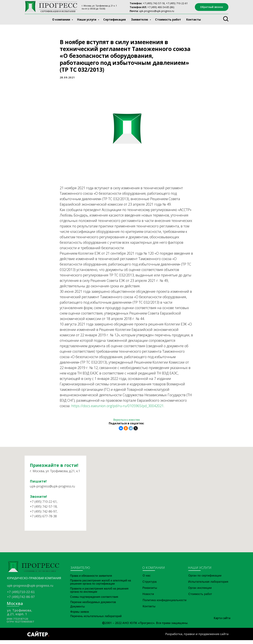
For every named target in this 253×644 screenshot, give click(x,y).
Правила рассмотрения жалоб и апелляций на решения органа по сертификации (100, 586)
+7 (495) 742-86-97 (43, 521)
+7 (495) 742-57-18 (154, 3)
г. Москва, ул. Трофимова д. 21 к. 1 (99, 6)
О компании (61, 20)
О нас (147, 579)
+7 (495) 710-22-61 (43, 512)
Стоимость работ (168, 20)
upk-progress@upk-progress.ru (157, 11)
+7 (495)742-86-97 (21, 601)
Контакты (194, 20)
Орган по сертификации (205, 579)
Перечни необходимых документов (93, 606)
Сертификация (115, 20)
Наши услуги (87, 20)
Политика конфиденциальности (165, 604)
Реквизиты (150, 592)
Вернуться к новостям (127, 422)
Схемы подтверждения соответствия (94, 601)
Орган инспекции (200, 592)
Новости (148, 598)
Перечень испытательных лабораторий (96, 620)
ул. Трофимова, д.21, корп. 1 (20, 616)
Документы (77, 610)
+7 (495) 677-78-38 (43, 526)
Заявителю (140, 20)
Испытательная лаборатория (208, 586)
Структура (150, 586)
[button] (212, 7)
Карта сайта (222, 622)
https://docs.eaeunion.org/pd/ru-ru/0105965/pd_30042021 (117, 408)
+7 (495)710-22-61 (21, 596)
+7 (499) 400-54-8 (158, 7)
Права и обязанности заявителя (91, 580)
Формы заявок (80, 616)
